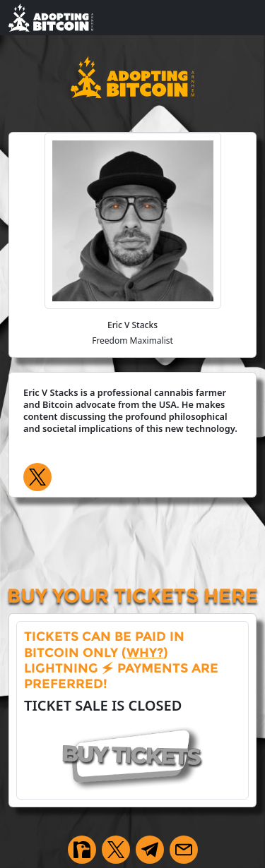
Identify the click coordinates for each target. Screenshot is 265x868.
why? (145, 652)
